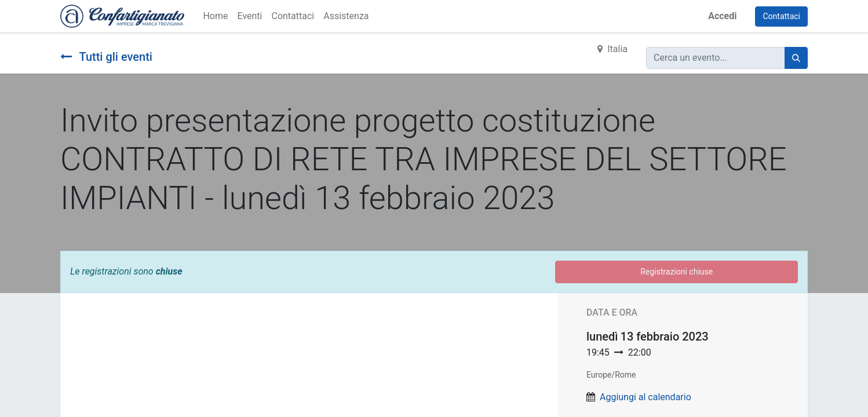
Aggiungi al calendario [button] (645, 397)
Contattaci (781, 16)
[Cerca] (796, 58)
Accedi (722, 16)
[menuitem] (215, 16)
